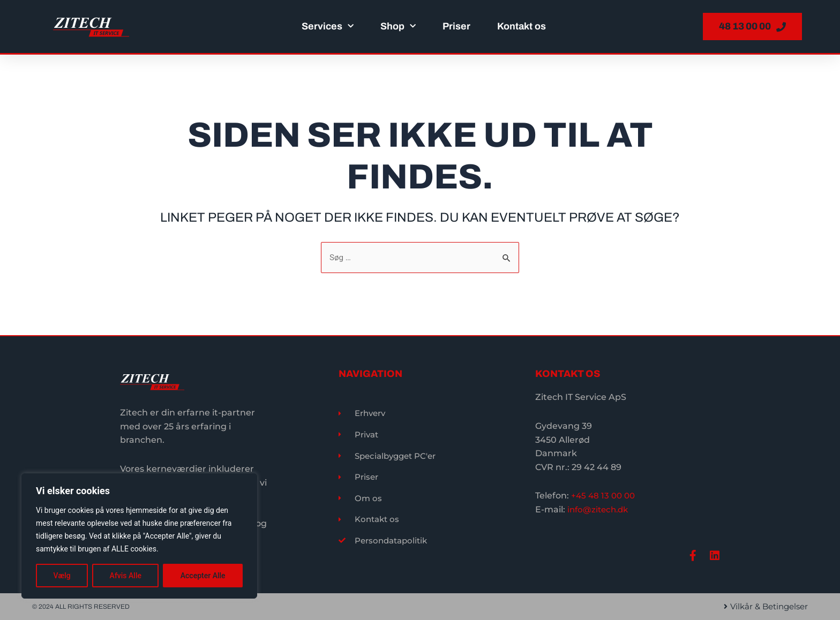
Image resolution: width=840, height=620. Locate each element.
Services (328, 27)
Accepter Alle (203, 576)
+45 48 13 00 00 (605, 494)
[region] (139, 536)
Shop (398, 27)
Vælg (62, 576)
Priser (456, 26)
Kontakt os (522, 26)
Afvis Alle (126, 576)
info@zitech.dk (600, 508)
